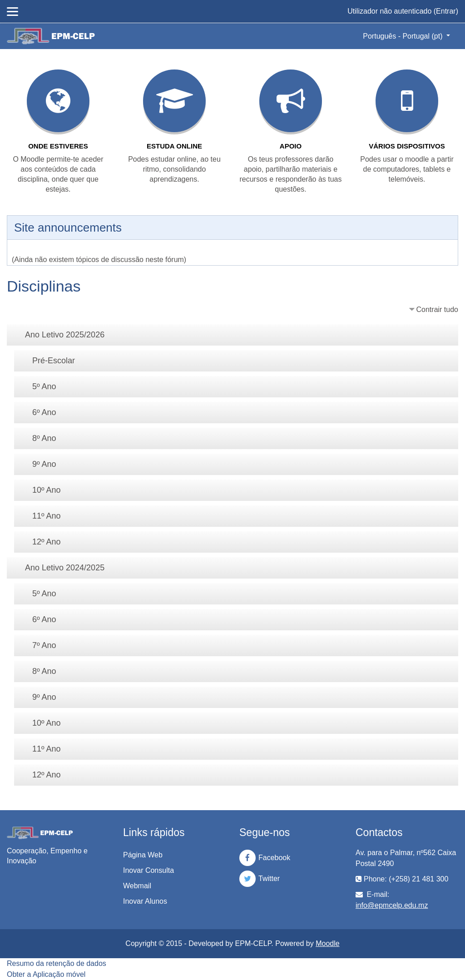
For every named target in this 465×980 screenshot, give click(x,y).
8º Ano (44, 438)
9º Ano (44, 464)
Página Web (143, 855)
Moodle (327, 943)
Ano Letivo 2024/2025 (65, 568)
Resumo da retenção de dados (57, 963)
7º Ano (44, 645)
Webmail (137, 886)
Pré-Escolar (54, 361)
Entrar (446, 11)
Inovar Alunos (145, 901)
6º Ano (44, 412)
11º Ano (47, 516)
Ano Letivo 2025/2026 (65, 335)
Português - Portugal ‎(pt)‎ (404, 36)
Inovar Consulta (148, 870)
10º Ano (47, 490)
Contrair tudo (438, 309)
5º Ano (44, 386)
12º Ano (47, 542)
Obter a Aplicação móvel (46, 974)
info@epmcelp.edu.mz (392, 905)
